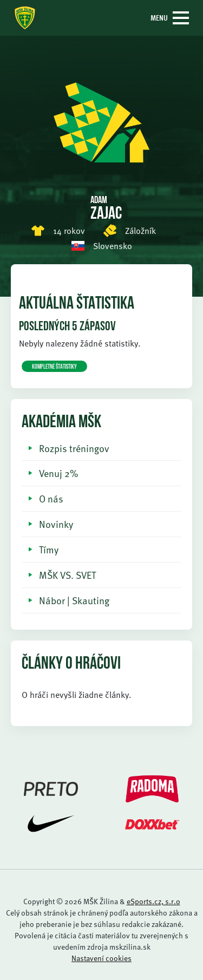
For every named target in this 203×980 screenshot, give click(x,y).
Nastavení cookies (101, 958)
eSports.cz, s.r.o (153, 901)
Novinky (56, 524)
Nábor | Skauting (74, 600)
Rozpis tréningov (74, 448)
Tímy (49, 549)
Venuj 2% (58, 473)
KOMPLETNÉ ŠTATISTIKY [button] (54, 367)
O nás (51, 498)
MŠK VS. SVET (67, 575)
